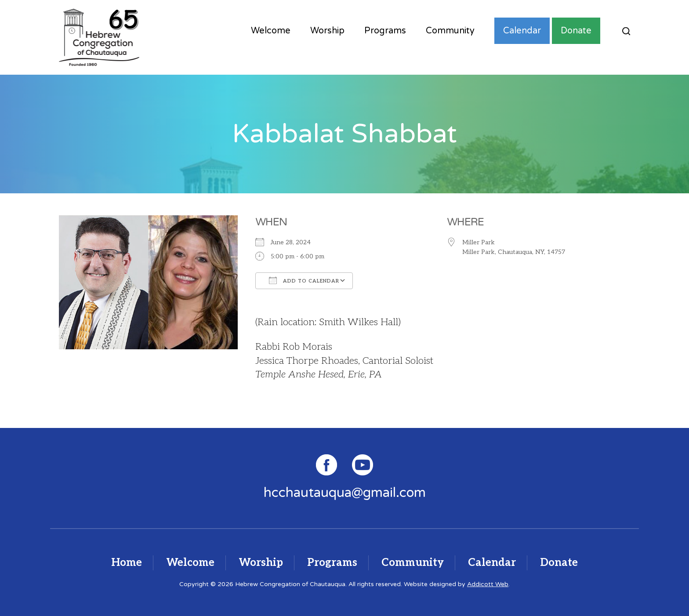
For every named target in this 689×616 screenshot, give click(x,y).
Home (127, 563)
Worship (327, 31)
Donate (576, 31)
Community (450, 31)
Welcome (271, 31)
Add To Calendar (304, 280)
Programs (385, 31)
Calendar (522, 31)
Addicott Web (488, 584)
